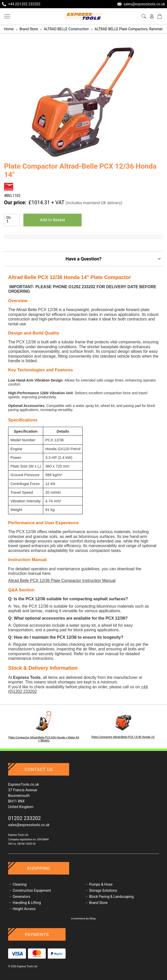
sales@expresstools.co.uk (29, 825)
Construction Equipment (32, 890)
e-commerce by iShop (83, 919)
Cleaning (20, 884)
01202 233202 (25, 818)
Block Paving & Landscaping (112, 897)
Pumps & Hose (101, 884)
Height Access (24, 909)
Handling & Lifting (27, 903)
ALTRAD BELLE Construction (64, 29)
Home (9, 29)
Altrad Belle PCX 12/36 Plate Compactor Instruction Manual (62, 581)
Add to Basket (52, 220)
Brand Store (27, 29)
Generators (21, 897)
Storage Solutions (103, 890)
